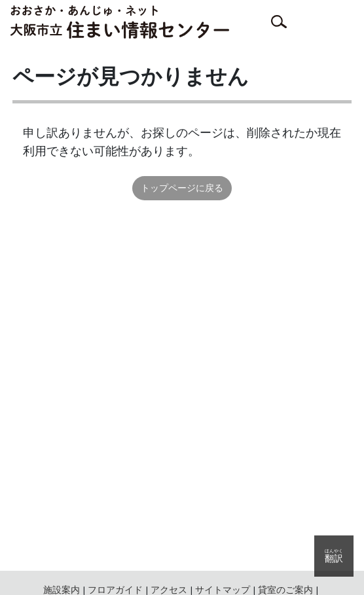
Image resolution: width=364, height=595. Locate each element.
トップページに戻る (182, 188)
